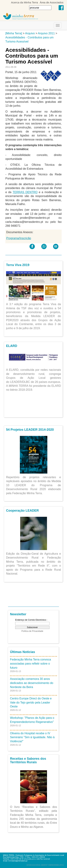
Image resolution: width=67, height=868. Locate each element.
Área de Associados (52, 2)
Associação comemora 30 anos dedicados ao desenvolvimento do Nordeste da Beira (32, 683)
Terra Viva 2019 (18, 265)
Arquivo (30, 33)
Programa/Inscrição (19, 238)
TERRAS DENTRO (25, 192)
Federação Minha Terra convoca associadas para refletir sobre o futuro (30, 664)
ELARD (12, 346)
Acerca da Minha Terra (25, 2)
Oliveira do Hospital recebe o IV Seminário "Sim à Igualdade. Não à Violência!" (32, 737)
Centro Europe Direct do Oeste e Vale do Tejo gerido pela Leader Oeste (31, 703)
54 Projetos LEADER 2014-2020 (30, 430)
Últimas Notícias (23, 652)
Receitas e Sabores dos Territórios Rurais (28, 760)
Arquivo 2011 (46, 33)
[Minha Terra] (14, 33)
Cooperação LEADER (22, 511)
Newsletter (18, 614)
